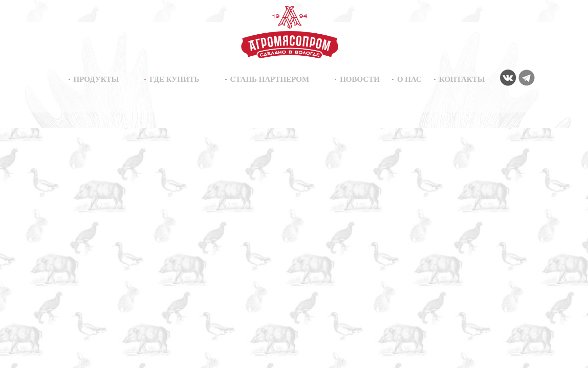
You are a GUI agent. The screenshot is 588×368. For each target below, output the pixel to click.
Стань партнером (270, 79)
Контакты (462, 79)
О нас (409, 79)
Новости (360, 79)
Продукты (96, 79)
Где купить (174, 79)
